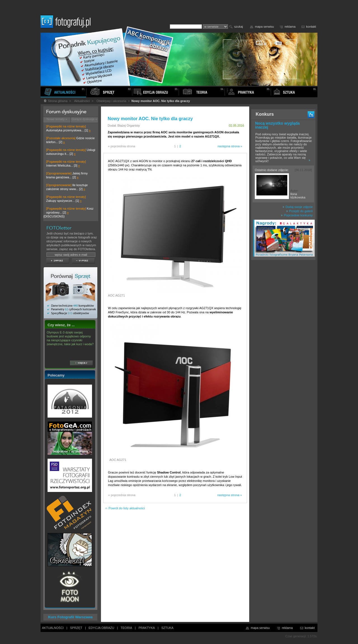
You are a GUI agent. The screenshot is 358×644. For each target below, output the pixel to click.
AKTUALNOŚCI (53, 628)
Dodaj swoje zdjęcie (298, 207)
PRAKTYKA (147, 628)
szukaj (238, 27)
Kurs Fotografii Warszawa (70, 617)
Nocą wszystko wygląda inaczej (277, 125)
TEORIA (126, 628)
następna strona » (230, 146)
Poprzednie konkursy (297, 215)
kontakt (311, 27)
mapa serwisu (265, 27)
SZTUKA (167, 628)
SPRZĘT (76, 628)
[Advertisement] (283, 351)
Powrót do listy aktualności (125, 508)
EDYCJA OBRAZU (102, 628)
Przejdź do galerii (299, 211)
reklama (290, 27)
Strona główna (55, 101)
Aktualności (82, 101)
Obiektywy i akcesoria (111, 101)
